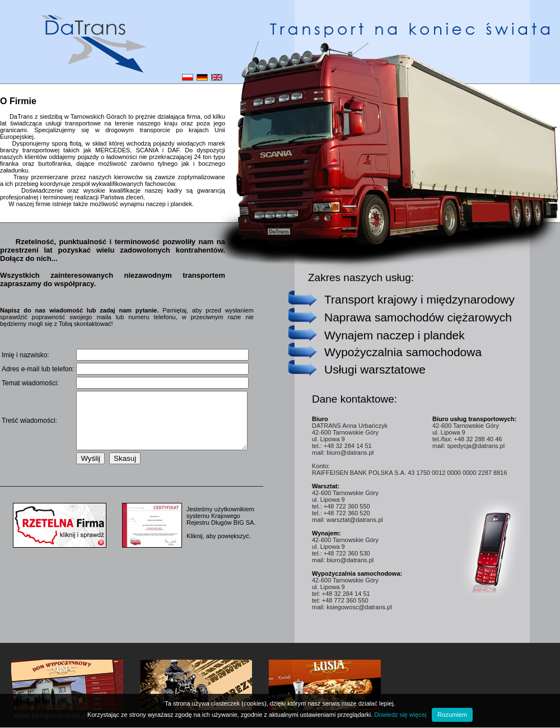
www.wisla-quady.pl (174, 715)
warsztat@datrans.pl (354, 520)
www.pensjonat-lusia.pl (51, 715)
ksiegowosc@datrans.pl (359, 607)
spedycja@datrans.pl (476, 446)
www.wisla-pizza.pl (302, 715)
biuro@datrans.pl (350, 452)
